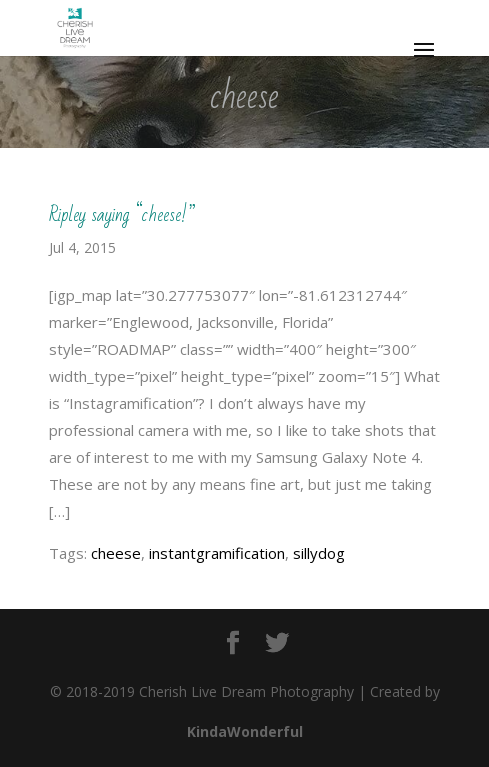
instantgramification (217, 553)
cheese (116, 553)
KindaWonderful (245, 731)
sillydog (319, 553)
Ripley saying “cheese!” (122, 215)
